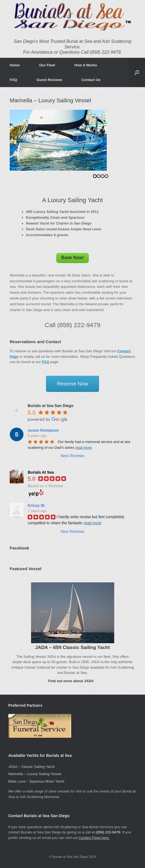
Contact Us (91, 80)
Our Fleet (47, 65)
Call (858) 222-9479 (72, 325)
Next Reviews (73, 456)
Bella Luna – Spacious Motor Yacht (36, 781)
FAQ (13, 80)
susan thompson (43, 430)
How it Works (86, 65)
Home (15, 65)
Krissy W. (36, 505)
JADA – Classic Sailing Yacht (31, 767)
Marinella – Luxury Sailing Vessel (35, 774)
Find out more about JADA (73, 681)
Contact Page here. (94, 838)
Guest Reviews (49, 80)
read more (84, 448)
